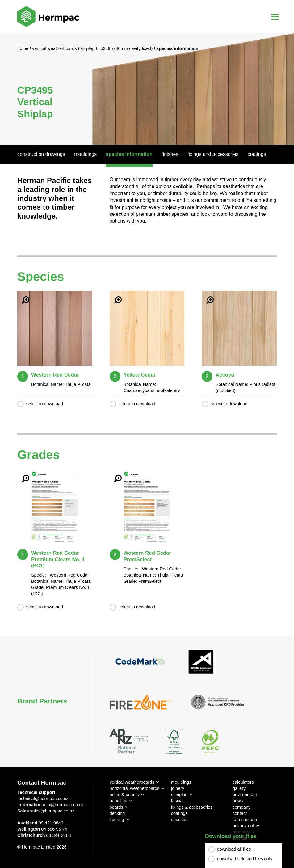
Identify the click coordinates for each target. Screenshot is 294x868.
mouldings (181, 782)
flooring (117, 820)
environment (245, 795)
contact (240, 813)
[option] (147, 89)
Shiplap (88, 48)
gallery (239, 788)
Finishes (170, 154)
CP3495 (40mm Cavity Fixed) (126, 48)
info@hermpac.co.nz (63, 805)
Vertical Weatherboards (55, 48)
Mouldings (85, 154)
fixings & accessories (192, 807)
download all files (234, 849)
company (241, 807)
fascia (177, 801)
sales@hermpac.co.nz (52, 811)
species (179, 820)
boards (116, 807)
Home (23, 48)
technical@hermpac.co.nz (43, 799)
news (238, 801)
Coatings (257, 154)
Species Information (129, 154)
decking (117, 813)
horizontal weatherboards (135, 788)
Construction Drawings (41, 154)
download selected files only (245, 859)
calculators (243, 782)
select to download (45, 404)
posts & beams (124, 795)
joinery (178, 788)
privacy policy (246, 826)
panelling (119, 801)
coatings (179, 813)
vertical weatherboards (132, 782)
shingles (179, 795)
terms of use (245, 820)
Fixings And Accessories (213, 154)
